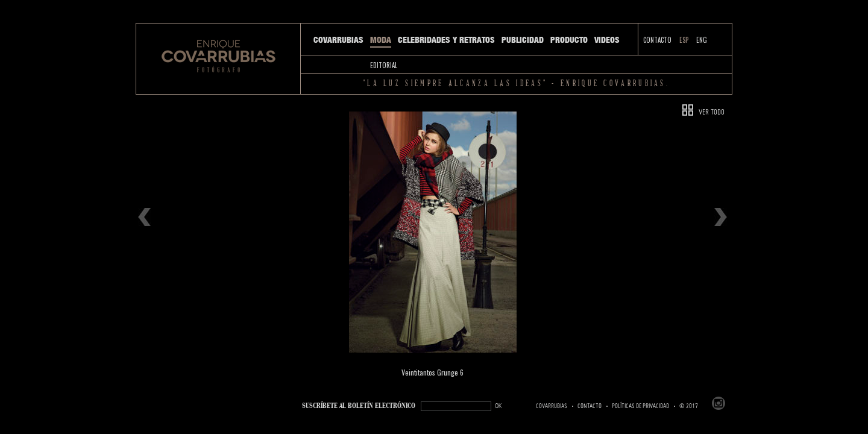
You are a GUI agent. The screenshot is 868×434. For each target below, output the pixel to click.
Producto (569, 40)
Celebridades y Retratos (446, 40)
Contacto (657, 40)
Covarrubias (338, 40)
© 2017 (689, 406)
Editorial (384, 65)
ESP (684, 40)
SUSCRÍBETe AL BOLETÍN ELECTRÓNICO (359, 406)
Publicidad (523, 40)
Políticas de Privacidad (640, 406)
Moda (381, 40)
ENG (702, 40)
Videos (607, 40)
